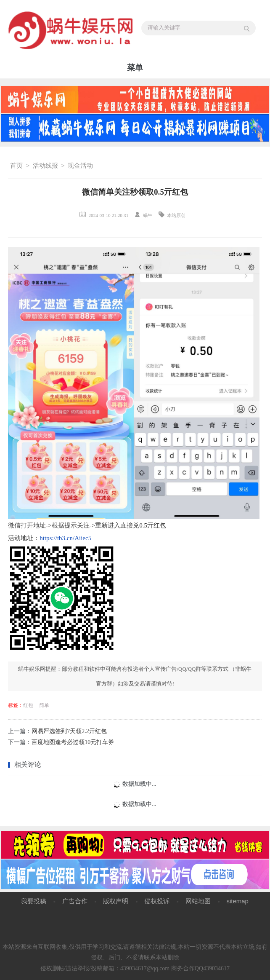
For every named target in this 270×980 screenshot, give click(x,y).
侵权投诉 (157, 901)
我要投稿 (34, 901)
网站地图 (198, 901)
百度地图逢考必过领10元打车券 (73, 742)
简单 (44, 705)
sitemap (237, 901)
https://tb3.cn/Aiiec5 (65, 538)
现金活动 (80, 166)
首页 (16, 166)
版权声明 (116, 901)
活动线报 (45, 166)
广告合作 (75, 901)
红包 (28, 705)
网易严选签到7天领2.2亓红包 (69, 731)
